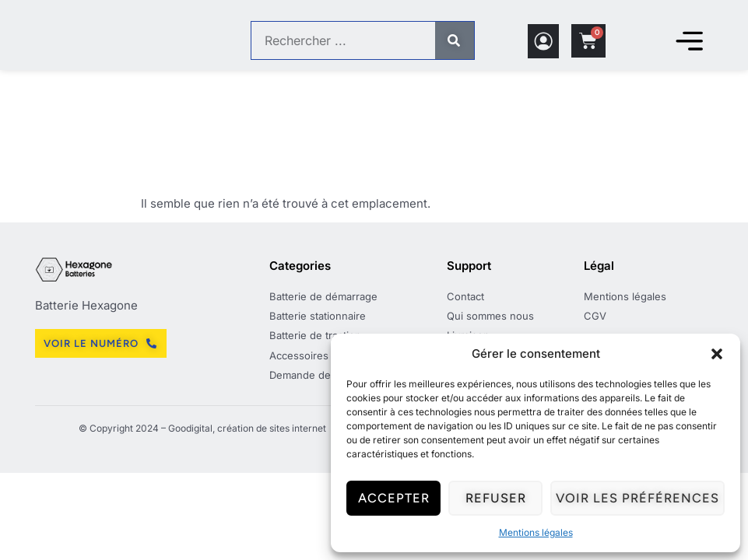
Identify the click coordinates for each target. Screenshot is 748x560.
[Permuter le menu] (690, 40)
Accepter (395, 499)
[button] (717, 354)
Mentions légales (536, 532)
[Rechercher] (455, 40)
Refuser (501, 499)
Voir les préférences (641, 499)
